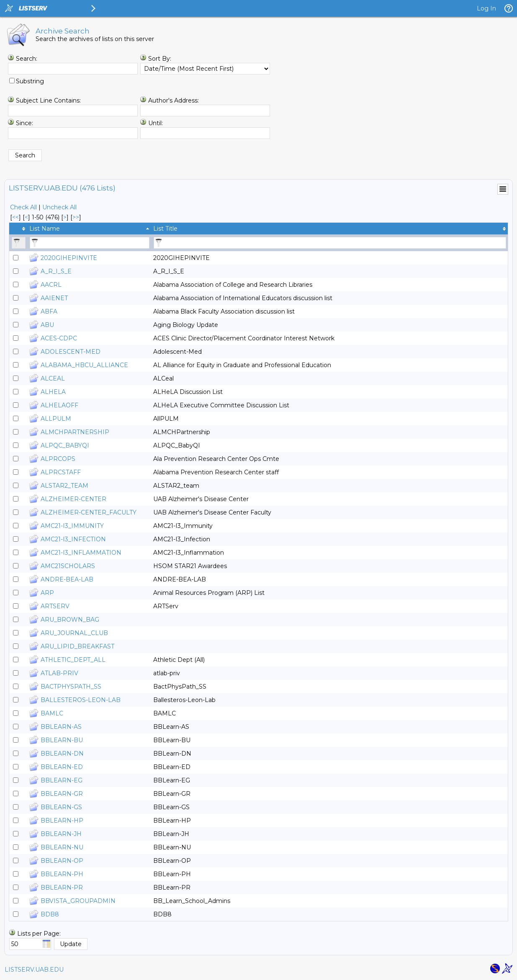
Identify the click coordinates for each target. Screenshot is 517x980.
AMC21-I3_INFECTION (73, 539)
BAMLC (52, 713)
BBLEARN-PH (62, 874)
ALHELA (53, 392)
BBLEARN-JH (61, 834)
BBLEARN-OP (62, 861)
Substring (30, 81)
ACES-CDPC (59, 338)
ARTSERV (55, 606)
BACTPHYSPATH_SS (71, 687)
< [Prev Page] (26, 217)
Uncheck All (59, 207)
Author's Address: (174, 100)
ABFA (49, 311)
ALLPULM (56, 419)
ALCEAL (53, 378)
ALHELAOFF (59, 405)
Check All (23, 207)
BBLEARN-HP (62, 821)
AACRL (51, 285)
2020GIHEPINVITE (69, 258)
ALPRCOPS (58, 459)
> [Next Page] (65, 217)
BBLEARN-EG (62, 780)
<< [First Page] (15, 217)
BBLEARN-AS (61, 727)
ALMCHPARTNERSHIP (75, 432)
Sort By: (160, 59)
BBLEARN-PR (62, 887)
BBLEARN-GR (62, 794)
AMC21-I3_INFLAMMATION (81, 553)
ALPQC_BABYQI (65, 445)
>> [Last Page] (76, 217)
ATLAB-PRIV (59, 673)
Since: (24, 123)
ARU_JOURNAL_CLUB (74, 633)
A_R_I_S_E (56, 271)
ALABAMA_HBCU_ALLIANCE (84, 365)
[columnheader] (18, 229)
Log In (486, 8)
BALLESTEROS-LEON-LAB (81, 700)
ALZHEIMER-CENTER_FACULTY (89, 512)
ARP (47, 593)
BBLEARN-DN (62, 754)
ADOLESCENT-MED (71, 352)
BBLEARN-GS (61, 807)
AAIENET (54, 298)
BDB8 (50, 914)
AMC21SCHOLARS (68, 566)
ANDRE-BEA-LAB (67, 579)
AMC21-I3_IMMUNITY (72, 526)
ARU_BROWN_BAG (70, 620)
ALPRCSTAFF (61, 472)
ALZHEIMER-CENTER (73, 499)
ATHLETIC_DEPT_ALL (73, 660)
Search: (27, 59)
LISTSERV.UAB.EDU (34, 970)
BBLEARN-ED (62, 767)
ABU (47, 325)
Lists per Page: (39, 934)
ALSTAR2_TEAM (64, 486)
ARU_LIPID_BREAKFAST (77, 646)
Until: (156, 123)
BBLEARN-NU (62, 847)
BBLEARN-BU (62, 740)
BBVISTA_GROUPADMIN (78, 901)
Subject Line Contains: (48, 100)
